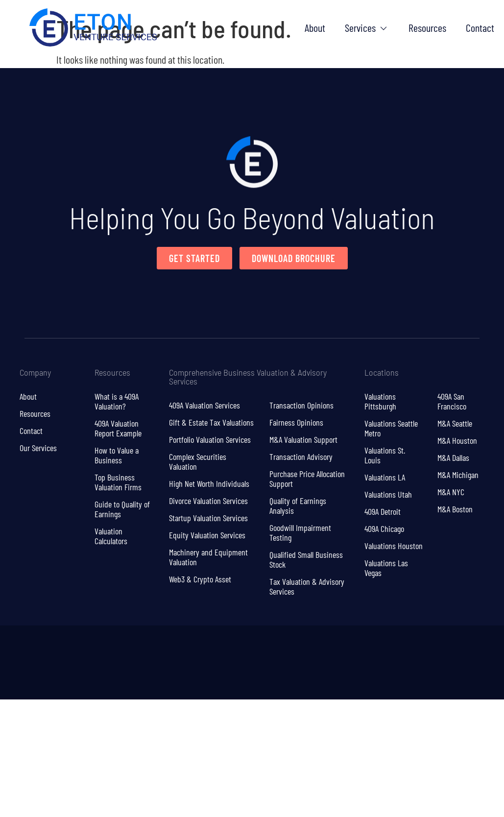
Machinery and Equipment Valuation (208, 557)
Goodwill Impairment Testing (300, 532)
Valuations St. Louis (385, 455)
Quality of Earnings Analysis (298, 505)
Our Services (38, 448)
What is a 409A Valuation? (117, 401)
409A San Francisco (452, 401)
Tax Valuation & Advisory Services (307, 586)
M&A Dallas (453, 457)
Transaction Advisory (301, 457)
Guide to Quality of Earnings (122, 509)
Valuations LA (385, 477)
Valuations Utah (388, 494)
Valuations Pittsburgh (380, 401)
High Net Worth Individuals (209, 483)
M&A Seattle (455, 423)
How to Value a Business (117, 455)
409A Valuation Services (204, 405)
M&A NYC (451, 492)
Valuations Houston (394, 546)
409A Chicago (384, 529)
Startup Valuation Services (208, 518)
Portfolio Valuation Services (210, 439)
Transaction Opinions (301, 405)
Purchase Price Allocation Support (307, 479)
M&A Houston (457, 440)
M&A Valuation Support (303, 439)
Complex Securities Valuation (198, 461)
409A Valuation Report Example (118, 428)
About (28, 396)
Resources (35, 413)
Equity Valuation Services (207, 535)
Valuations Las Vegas (386, 568)
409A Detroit (383, 511)
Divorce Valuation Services (208, 501)
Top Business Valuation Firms (118, 482)
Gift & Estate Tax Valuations (211, 422)
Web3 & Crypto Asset (200, 579)
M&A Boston (455, 509)
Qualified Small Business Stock (306, 559)
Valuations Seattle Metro (391, 428)
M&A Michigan (458, 475)
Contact (31, 431)
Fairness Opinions (296, 422)
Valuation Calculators (111, 536)
